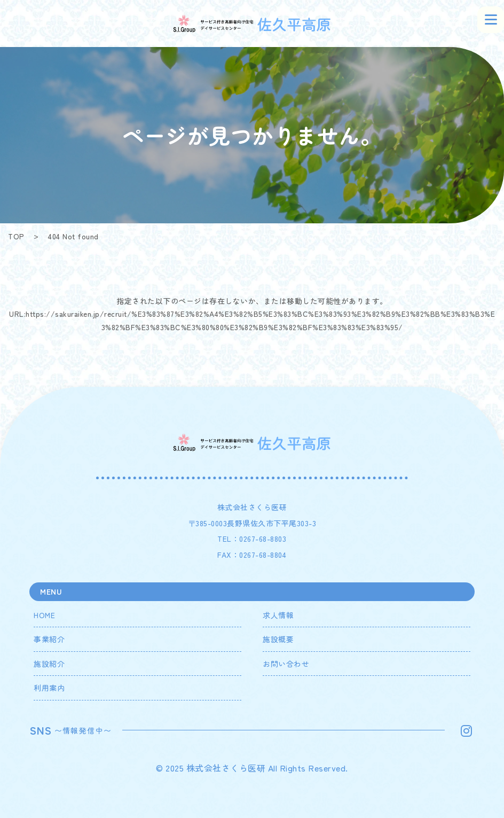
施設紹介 (49, 664)
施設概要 (278, 639)
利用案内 (49, 688)
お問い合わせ (286, 664)
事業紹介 (49, 639)
